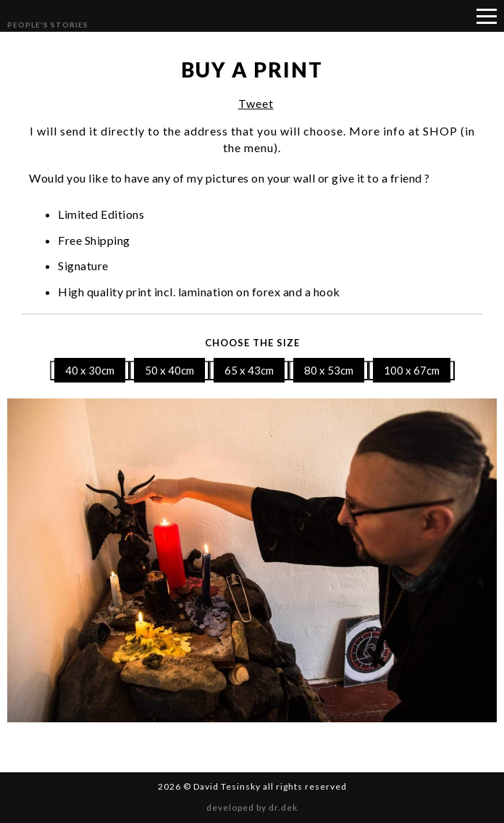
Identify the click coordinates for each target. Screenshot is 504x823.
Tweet (256, 103)
